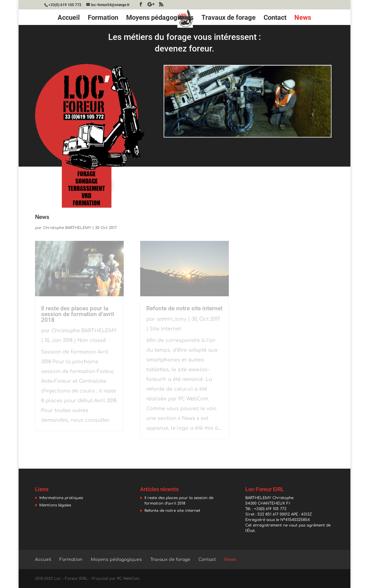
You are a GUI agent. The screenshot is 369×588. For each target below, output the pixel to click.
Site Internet (165, 329)
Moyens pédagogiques (160, 18)
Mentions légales (55, 505)
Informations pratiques (61, 498)
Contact (275, 18)
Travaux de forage (229, 18)
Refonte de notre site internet (184, 308)
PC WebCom (128, 579)
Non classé (92, 340)
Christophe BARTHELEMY (67, 228)
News (303, 18)
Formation (103, 18)
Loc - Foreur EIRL (71, 579)
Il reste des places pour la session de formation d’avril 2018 (78, 314)
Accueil (69, 18)
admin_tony (172, 319)
